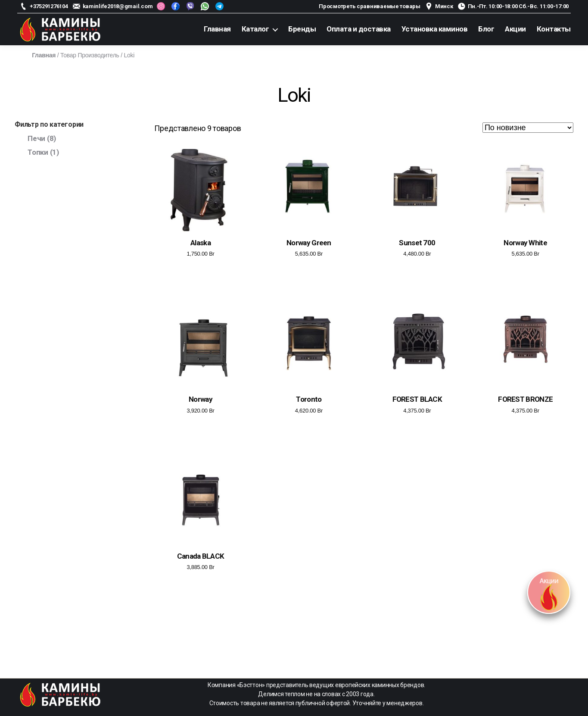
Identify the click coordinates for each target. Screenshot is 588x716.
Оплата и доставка (359, 29)
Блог (486, 29)
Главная (217, 29)
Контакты (554, 29)
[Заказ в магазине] (528, 128)
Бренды (302, 29)
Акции (515, 29)
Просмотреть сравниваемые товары (370, 6)
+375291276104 (49, 6)
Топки (38, 152)
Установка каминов (435, 29)
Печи (36, 138)
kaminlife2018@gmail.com (118, 6)
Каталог (255, 29)
